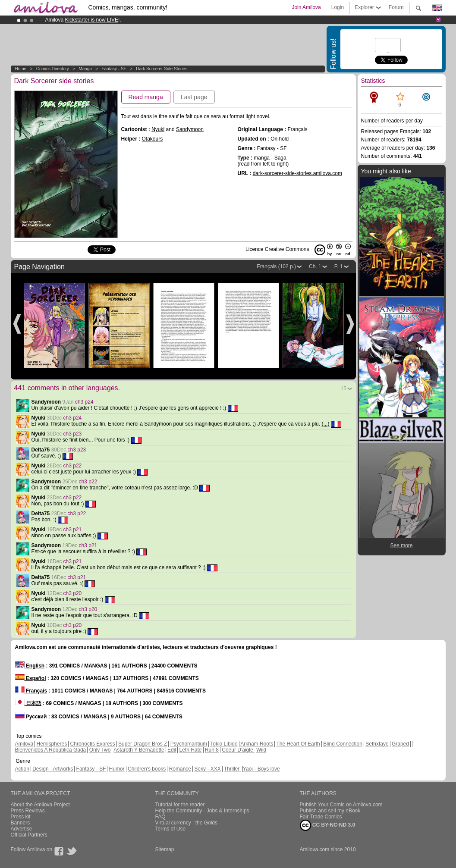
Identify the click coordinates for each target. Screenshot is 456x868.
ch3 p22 (73, 466)
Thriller (233, 769)
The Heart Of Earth (298, 744)
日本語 (28, 703)
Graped (400, 744)
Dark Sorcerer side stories (162, 69)
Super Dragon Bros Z (143, 744)
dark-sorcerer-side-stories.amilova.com (297, 173)
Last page (194, 97)
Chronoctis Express (93, 744)
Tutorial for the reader (180, 805)
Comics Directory (53, 69)
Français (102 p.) (276, 266)
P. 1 (339, 266)
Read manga (146, 97)
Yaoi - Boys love (261, 769)
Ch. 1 (315, 266)
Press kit (21, 817)
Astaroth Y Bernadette (139, 750)
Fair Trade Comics (321, 817)
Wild (261, 750)
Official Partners (29, 835)
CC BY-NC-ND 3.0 (328, 825)
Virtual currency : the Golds (187, 823)
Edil (172, 750)
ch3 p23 (73, 434)
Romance (180, 769)
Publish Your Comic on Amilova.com (341, 805)
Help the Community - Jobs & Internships (202, 811)
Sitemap (165, 849)
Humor (117, 769)
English (30, 666)
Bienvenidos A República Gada (51, 750)
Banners (20, 823)
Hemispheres (52, 744)
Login (338, 7)
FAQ (160, 817)
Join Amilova (306, 7)
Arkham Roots (257, 744)
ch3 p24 (84, 402)
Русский (31, 717)
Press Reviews (28, 811)
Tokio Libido (224, 744)
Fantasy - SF (114, 69)
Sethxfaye (377, 744)
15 (344, 389)
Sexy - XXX (207, 769)
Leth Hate (190, 750)
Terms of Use (171, 829)
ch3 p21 (73, 530)
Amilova (24, 744)
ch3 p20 (73, 593)
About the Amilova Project (40, 805)
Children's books (147, 769)
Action (22, 769)
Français (31, 691)
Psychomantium (189, 744)
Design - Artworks (53, 769)
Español (31, 678)
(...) (325, 424)
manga (85, 69)
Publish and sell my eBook (330, 811)
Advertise (22, 829)
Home (21, 69)
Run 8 (212, 750)
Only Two (100, 750)
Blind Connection (343, 744)
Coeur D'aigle (238, 750)
